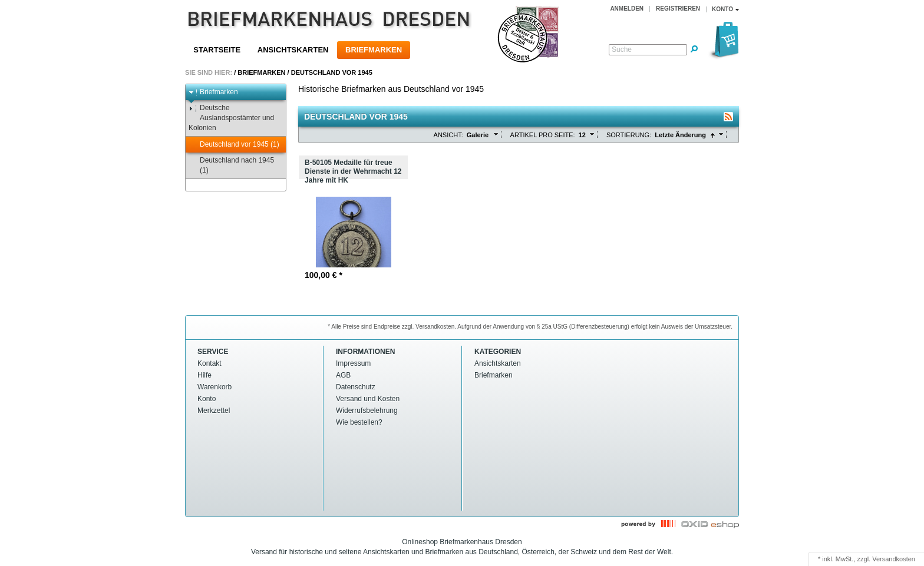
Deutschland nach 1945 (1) (231, 165)
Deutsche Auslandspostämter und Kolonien (231, 118)
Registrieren (678, 9)
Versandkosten (894, 559)
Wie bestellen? (359, 422)
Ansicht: (448, 135)
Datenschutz (356, 387)
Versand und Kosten (368, 399)
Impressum (353, 363)
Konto (207, 399)
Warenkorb (214, 387)
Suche (622, 49)
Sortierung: (629, 135)
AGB (343, 375)
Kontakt (209, 363)
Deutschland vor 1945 (332, 72)
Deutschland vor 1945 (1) (234, 145)
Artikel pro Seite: (543, 135)
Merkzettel (214, 411)
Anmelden (627, 9)
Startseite (217, 50)
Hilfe (204, 375)
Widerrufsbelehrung (367, 411)
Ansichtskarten (293, 50)
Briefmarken (374, 50)
